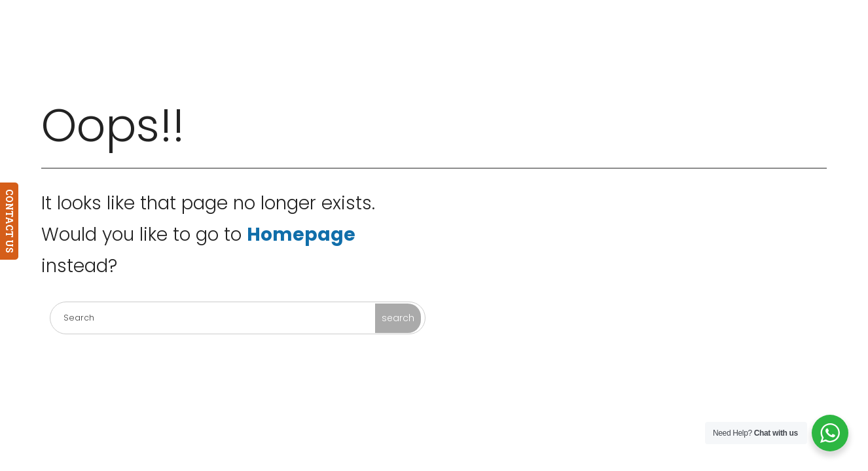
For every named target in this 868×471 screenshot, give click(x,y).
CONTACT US (9, 221)
